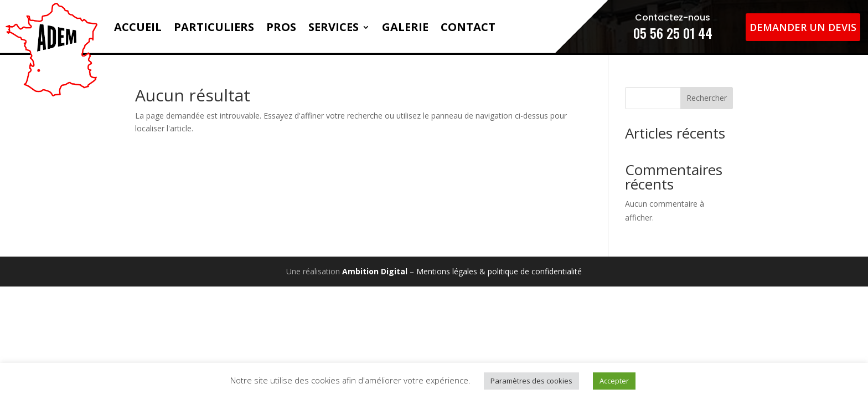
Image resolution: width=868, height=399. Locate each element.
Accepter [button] (614, 381)
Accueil (138, 27)
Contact (468, 27)
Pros (281, 27)
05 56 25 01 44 (673, 33)
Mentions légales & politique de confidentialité (499, 271)
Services (334, 27)
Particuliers (214, 27)
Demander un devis (803, 27)
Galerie (405, 27)
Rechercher (707, 98)
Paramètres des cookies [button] (531, 381)
